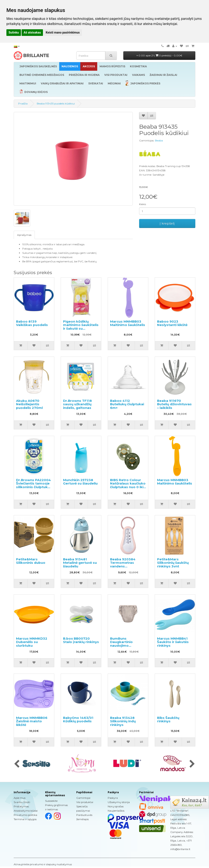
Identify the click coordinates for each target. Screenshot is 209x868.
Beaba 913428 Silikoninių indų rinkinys (123, 721)
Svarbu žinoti (22, 802)
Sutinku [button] (14, 32)
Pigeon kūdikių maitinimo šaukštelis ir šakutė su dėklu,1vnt (81, 327)
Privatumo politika (25, 815)
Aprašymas (24, 235)
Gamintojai (83, 798)
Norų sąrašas (116, 806)
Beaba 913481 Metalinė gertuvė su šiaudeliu (80, 563)
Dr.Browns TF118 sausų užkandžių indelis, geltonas (77, 404)
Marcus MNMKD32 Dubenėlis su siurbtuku (32, 642)
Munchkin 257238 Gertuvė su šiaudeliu (80, 482)
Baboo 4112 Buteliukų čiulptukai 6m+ (127, 404)
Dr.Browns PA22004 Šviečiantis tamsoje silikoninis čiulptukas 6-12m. (34, 485)
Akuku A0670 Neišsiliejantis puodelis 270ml (29, 404)
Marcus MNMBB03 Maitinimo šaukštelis (128, 323)
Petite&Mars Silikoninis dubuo (31, 561)
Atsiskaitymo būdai (26, 811)
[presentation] (17, 764)
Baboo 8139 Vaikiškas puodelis (32, 323)
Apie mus (20, 798)
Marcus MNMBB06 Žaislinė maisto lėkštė (32, 721)
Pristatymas (21, 806)
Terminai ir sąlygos (25, 819)
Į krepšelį (167, 223)
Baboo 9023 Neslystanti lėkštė (172, 323)
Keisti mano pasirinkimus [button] (63, 32)
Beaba (159, 140)
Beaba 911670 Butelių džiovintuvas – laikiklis (174, 404)
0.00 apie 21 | (159, 55)
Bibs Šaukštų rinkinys (168, 720)
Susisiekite (51, 801)
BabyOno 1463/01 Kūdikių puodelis (78, 720)
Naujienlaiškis (116, 811)
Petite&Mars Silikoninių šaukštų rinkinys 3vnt (173, 563)
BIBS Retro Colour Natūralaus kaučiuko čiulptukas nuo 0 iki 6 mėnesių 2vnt (128, 485)
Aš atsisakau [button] (32, 32)
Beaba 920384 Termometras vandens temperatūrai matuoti (123, 566)
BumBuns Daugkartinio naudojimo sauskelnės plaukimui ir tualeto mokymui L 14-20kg (127, 647)
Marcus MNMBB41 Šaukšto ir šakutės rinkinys (173, 642)
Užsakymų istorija (119, 802)
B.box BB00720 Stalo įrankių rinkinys (81, 640)
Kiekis (143, 204)
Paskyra (113, 798)
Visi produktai (85, 802)
